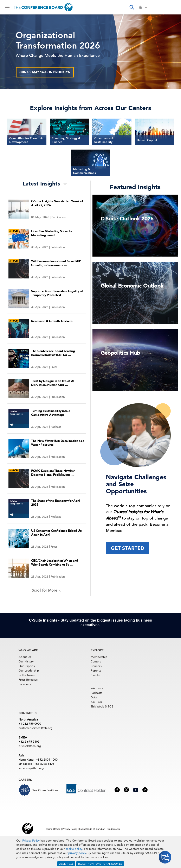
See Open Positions (45, 790)
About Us (25, 657)
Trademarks (113, 829)
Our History (26, 661)
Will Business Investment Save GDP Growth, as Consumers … (56, 263)
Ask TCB (96, 702)
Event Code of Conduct (92, 829)
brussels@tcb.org (30, 746)
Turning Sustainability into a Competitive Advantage (51, 413)
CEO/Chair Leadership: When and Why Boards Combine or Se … (55, 562)
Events (95, 675)
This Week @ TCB (102, 706)
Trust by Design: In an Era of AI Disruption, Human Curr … (53, 383)
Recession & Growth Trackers (52, 321)
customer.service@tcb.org (35, 728)
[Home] (43, 7)
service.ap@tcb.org (31, 768)
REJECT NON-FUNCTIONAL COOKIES (100, 864)
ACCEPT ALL (66, 864)
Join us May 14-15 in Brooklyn (45, 72)
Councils (96, 666)
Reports (96, 671)
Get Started (128, 548)
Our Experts (27, 666)
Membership (99, 657)
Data (94, 697)
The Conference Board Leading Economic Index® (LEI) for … (53, 353)
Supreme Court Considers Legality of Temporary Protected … (57, 293)
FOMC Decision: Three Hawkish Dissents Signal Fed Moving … (53, 473)
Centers (96, 661)
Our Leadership (29, 671)
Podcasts (96, 693)
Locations (25, 684)
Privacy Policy (31, 841)
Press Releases (28, 680)
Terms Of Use (53, 829)
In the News (27, 675)
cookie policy (74, 849)
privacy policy (77, 853)
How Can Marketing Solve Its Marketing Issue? (51, 233)
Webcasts (97, 688)
